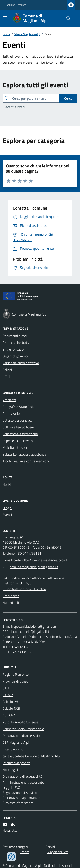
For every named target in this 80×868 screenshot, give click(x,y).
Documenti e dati (15, 336)
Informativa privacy (16, 763)
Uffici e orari (11, 596)
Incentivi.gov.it (13, 749)
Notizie (7, 484)
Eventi (7, 515)
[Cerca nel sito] (67, 18)
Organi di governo (15, 356)
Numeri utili (11, 603)
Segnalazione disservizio (20, 793)
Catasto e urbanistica (17, 420)
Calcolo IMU (11, 702)
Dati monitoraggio (15, 847)
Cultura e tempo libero (18, 427)
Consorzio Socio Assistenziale (23, 729)
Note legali (10, 770)
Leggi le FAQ (11, 787)
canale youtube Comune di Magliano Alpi (31, 756)
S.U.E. (7, 688)
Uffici (6, 377)
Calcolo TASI (11, 708)
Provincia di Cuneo (15, 681)
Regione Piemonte (16, 5)
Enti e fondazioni (14, 349)
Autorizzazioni (12, 413)
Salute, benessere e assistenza (24, 454)
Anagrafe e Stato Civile (19, 407)
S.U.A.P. (8, 695)
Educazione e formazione (20, 434)
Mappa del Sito (58, 852)
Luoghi (7, 508)
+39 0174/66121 (29, 553)
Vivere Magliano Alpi (27, 34)
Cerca (68, 98)
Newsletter (11, 830)
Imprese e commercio (18, 441)
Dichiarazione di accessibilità (22, 736)
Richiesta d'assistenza (18, 803)
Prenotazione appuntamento (23, 798)
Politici (7, 370)
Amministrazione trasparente (23, 782)
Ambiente (9, 400)
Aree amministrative (17, 343)
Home (6, 34)
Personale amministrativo (21, 363)
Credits (25, 852)
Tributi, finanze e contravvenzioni (26, 461)
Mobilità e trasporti (16, 447)
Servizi (50, 847)
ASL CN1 (9, 715)
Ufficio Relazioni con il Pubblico (24, 589)
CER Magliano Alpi (16, 742)
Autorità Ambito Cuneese (20, 722)
